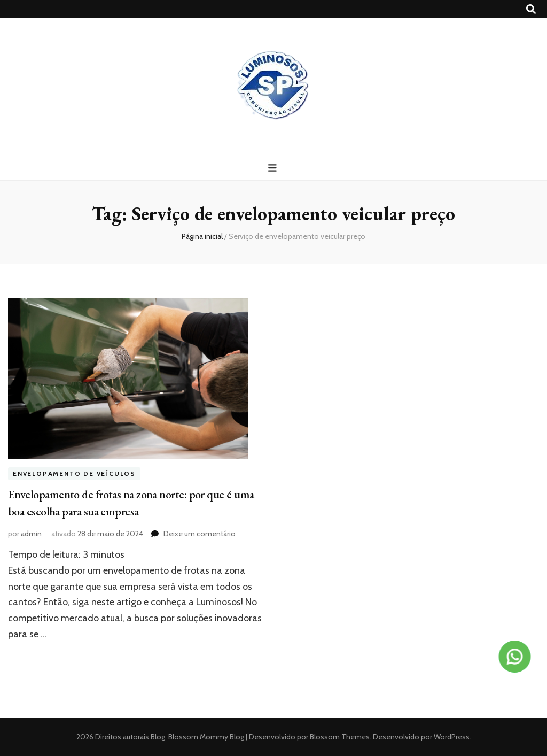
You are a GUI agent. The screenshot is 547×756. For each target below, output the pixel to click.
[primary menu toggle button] (274, 168)
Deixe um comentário (200, 534)
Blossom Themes (339, 737)
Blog (158, 737)
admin (31, 534)
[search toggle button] (531, 9)
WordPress (452, 737)
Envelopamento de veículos (74, 473)
